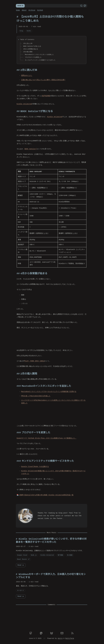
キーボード (21, 590)
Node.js (34, 555)
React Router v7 (23, 559)
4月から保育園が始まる (31, 49)
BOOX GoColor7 (31, 149)
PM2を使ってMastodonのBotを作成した (36, 396)
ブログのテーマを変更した (33, 57)
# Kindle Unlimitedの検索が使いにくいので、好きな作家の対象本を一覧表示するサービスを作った (51, 541)
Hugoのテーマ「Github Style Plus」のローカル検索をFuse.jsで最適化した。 (47, 438)
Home (18, 10)
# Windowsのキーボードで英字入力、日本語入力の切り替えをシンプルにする (51, 576)
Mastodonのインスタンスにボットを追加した (39, 55)
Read (21, 565)
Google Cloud (22, 555)
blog (21, 31)
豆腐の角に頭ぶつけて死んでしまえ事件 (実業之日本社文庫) (43, 80)
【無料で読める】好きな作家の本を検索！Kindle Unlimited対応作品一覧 (45, 495)
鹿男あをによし (27, 76)
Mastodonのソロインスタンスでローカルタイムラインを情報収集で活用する (49, 392)
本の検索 (70, 555)
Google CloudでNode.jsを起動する (35, 467)
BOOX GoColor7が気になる (32, 46)
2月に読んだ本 (28, 43)
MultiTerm (70, 638)
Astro (60, 638)
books (29, 31)
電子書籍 (60, 555)
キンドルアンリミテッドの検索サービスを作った (40, 60)
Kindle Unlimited (24, 104)
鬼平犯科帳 (46, 96)
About (24, 10)
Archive (32, 10)
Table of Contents (27, 40)
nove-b (20, 6)
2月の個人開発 (28, 52)
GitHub (40, 10)
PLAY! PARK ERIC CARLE (35, 361)
